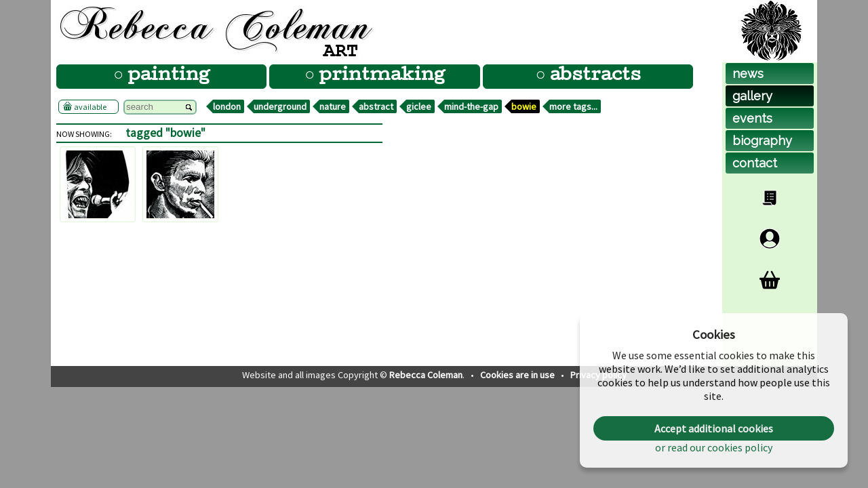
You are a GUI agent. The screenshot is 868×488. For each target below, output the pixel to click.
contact (755, 163)
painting (166, 76)
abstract (376, 106)
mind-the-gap (471, 106)
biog (762, 141)
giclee (419, 106)
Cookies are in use (518, 375)
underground (280, 106)
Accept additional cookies (714, 428)
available (88, 106)
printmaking (380, 76)
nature (333, 106)
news (748, 74)
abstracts (593, 76)
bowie (524, 106)
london (227, 106)
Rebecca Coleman (426, 375)
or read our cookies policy (714, 447)
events (752, 118)
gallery (752, 96)
